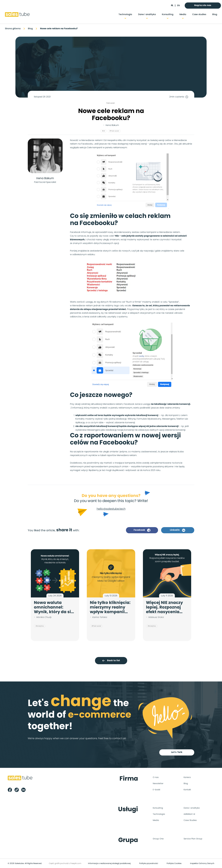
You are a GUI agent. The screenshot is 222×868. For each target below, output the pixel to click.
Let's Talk (177, 752)
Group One (158, 839)
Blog (215, 14)
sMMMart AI (189, 814)
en (178, 6)
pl (172, 6)
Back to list (111, 661)
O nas (156, 777)
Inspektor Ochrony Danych (202, 863)
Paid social (110, 103)
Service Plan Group (193, 839)
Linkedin (178, 530)
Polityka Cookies (174, 863)
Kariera (187, 777)
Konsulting (168, 14)
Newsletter (158, 784)
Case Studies (190, 820)
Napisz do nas (203, 5)
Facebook (142, 530)
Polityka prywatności (149, 863)
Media (183, 14)
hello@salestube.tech (111, 509)
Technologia (125, 14)
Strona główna (13, 29)
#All (103, 131)
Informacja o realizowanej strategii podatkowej (109, 863)
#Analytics (40, 626)
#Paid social (114, 131)
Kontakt (187, 790)
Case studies (199, 14)
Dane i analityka (147, 14)
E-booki (156, 790)
